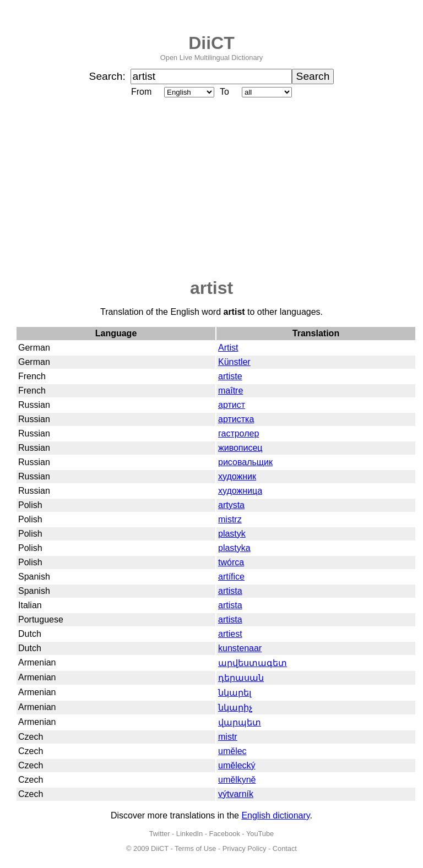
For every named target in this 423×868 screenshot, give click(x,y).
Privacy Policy (245, 848)
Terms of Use (195, 848)
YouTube (260, 834)
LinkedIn (189, 834)
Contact (285, 848)
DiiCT (211, 43)
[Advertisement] (211, 189)
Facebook (225, 834)
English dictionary (275, 815)
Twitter (160, 834)
